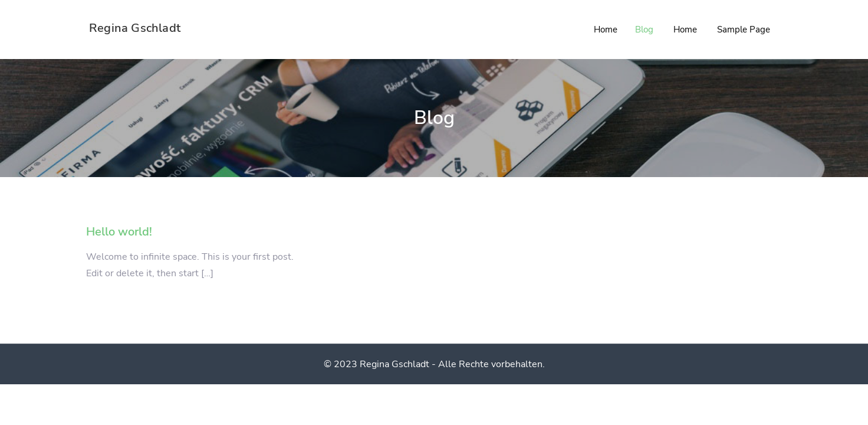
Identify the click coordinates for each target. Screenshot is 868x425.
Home (606, 30)
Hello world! (119, 232)
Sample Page (744, 30)
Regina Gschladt (135, 28)
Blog (644, 30)
